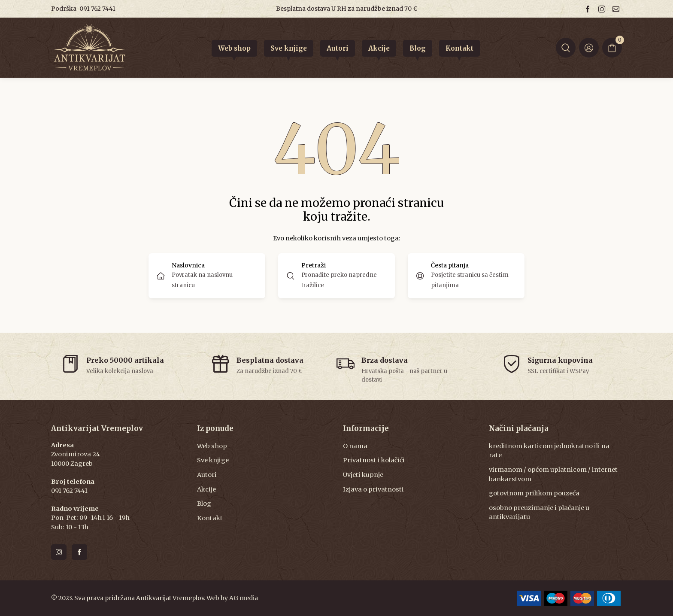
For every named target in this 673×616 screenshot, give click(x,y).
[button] (566, 48)
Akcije (206, 489)
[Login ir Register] (589, 48)
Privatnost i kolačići (374, 460)
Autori (207, 475)
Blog (204, 504)
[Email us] (617, 9)
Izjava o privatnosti (373, 489)
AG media (244, 598)
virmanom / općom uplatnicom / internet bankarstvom (553, 474)
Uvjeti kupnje (363, 475)
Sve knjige (213, 460)
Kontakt (210, 518)
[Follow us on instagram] (603, 9)
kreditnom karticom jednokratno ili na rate (549, 451)
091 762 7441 (97, 9)
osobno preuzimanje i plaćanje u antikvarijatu (539, 513)
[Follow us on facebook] (589, 9)
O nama (355, 446)
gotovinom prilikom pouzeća (534, 493)
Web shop (212, 446)
